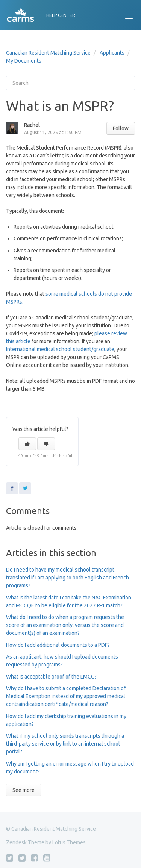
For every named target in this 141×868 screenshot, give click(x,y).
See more (23, 790)
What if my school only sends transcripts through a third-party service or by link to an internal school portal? (65, 744)
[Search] (70, 83)
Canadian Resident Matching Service (48, 53)
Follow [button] (121, 128)
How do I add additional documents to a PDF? (58, 645)
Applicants (112, 53)
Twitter (25, 488)
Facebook (12, 488)
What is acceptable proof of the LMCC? (51, 677)
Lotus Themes (69, 842)
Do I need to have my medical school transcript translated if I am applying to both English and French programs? (67, 578)
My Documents (24, 61)
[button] (129, 15)
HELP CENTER (61, 15)
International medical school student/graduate (60, 349)
